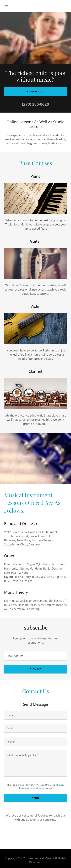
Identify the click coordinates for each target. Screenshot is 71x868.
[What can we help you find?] (35, 764)
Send (35, 798)
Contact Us (36, 91)
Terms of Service (37, 788)
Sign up (35, 669)
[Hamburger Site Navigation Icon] (8, 6)
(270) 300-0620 (35, 104)
